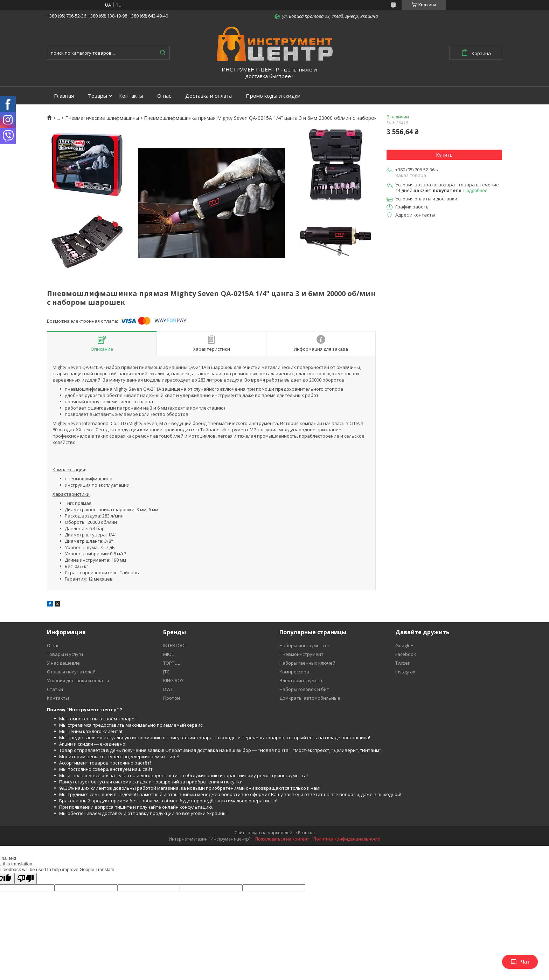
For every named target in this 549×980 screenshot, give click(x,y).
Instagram (406, 672)
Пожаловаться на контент (282, 839)
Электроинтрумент (301, 680)
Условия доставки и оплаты (78, 680)
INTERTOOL (175, 645)
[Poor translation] (26, 879)
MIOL (168, 654)
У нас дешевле (63, 663)
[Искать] (162, 53)
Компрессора (294, 672)
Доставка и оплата (209, 96)
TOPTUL (171, 663)
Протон (172, 698)
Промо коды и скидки (273, 96)
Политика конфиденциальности (347, 839)
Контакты (131, 96)
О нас (164, 96)
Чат (520, 962)
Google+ (404, 645)
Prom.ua (306, 833)
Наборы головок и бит (304, 689)
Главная (64, 96)
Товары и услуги (65, 654)
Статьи (55, 689)
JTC (166, 672)
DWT (168, 689)
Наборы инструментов (305, 645)
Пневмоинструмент (301, 654)
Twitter (402, 663)
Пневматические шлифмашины (102, 118)
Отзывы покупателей (71, 672)
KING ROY (173, 680)
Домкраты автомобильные (310, 698)
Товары (98, 96)
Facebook (406, 654)
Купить (444, 155)
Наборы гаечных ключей (307, 663)
